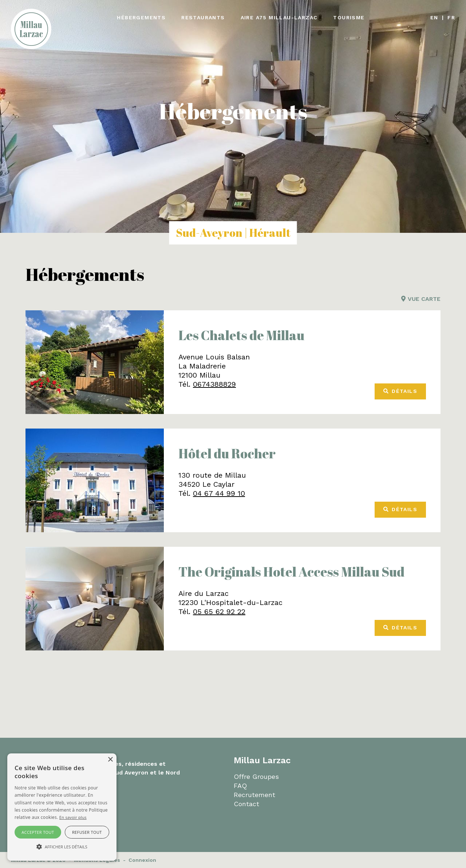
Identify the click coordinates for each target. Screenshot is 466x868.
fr (451, 17)
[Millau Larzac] (31, 28)
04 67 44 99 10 (219, 493)
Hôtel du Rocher (227, 453)
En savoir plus (73, 817)
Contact (246, 804)
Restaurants (203, 17)
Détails (400, 391)
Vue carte (421, 299)
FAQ (240, 786)
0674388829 (214, 384)
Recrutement (254, 795)
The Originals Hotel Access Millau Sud (291, 572)
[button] (62, 847)
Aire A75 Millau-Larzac (279, 17)
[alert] (62, 807)
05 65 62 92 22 (219, 612)
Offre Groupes (256, 777)
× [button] (110, 760)
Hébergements (141, 17)
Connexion (142, 860)
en (434, 17)
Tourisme (349, 17)
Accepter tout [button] (38, 832)
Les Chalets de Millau (241, 335)
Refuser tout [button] (87, 832)
